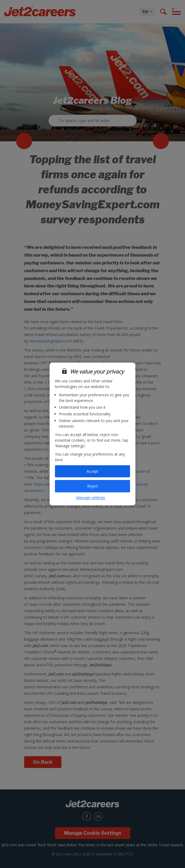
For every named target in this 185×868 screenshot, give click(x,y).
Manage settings (91, 498)
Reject (93, 486)
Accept (93, 471)
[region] (93, 434)
